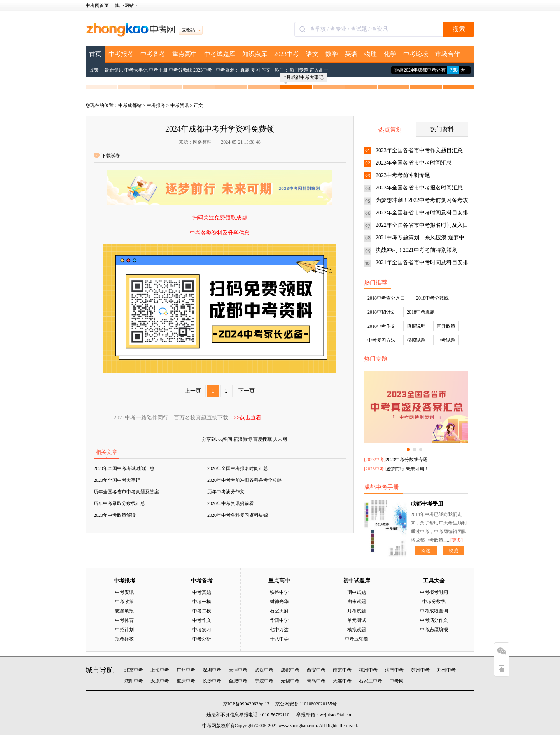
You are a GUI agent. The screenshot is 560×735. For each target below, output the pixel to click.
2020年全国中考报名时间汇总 (238, 468)
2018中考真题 (421, 312)
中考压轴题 (357, 639)
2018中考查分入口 (386, 298)
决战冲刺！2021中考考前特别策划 (416, 250)
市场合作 (448, 54)
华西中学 (279, 620)
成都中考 (290, 670)
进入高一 (319, 70)
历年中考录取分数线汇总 (119, 503)
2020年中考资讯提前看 (231, 503)
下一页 (247, 391)
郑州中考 (446, 670)
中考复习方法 (381, 340)
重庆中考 (186, 681)
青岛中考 (316, 681)
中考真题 (202, 592)
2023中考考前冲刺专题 (403, 175)
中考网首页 (97, 5)
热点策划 (390, 130)
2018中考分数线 (432, 298)
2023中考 (287, 54)
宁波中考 (264, 681)
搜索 (459, 29)
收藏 (453, 551)
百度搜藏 (262, 439)
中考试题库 (220, 54)
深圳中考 (212, 670)
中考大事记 (136, 70)
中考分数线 (180, 70)
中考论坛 (416, 54)
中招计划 (124, 630)
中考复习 (202, 630)
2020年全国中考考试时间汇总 (124, 468)
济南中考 (394, 670)
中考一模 (202, 602)
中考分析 (202, 639)
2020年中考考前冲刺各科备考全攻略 (245, 480)
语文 (312, 54)
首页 (95, 54)
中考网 (397, 681)
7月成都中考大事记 (304, 79)
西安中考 (316, 670)
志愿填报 (124, 611)
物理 (371, 54)
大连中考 (342, 681)
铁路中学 (279, 592)
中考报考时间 (434, 592)
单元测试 (357, 620)
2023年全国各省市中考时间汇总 (414, 163)
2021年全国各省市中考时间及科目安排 (422, 262)
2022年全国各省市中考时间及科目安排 (422, 213)
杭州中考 (368, 670)
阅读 (426, 551)
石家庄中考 (371, 681)
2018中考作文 (381, 326)
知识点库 (255, 54)
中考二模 (202, 611)
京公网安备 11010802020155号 (306, 704)
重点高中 (185, 54)
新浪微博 (243, 439)
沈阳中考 (134, 681)
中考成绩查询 (434, 611)
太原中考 (160, 681)
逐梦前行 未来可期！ (407, 469)
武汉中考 (264, 670)
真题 (245, 70)
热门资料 (442, 129)
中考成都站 (130, 105)
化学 (390, 54)
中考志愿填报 (434, 630)
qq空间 (225, 439)
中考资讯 (180, 105)
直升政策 (446, 326)
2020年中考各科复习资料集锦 (238, 515)
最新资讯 (114, 70)
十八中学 (279, 639)
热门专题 (299, 70)
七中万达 (279, 630)
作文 (266, 70)
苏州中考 (420, 670)
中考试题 (446, 340)
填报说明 (416, 326)
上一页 (193, 391)
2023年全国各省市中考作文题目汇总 (419, 150)
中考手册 (158, 70)
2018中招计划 (381, 312)
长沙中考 (212, 681)
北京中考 (134, 670)
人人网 (280, 439)
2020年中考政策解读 (115, 515)
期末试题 (357, 602)
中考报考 (121, 54)
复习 (255, 70)
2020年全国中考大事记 (117, 480)
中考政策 (124, 602)
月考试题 (357, 611)
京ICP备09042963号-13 (246, 704)
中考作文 (202, 620)
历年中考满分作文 (226, 492)
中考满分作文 (434, 620)
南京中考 (342, 670)
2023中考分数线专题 (407, 460)
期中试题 (357, 592)
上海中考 (160, 670)
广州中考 (186, 670)
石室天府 (279, 611)
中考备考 (153, 54)
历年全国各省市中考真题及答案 (126, 492)
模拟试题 (416, 340)
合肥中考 (238, 681)
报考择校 (124, 639)
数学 (332, 54)
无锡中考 (290, 681)
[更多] (457, 540)
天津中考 (238, 670)
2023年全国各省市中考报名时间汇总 (419, 188)
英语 (351, 54)
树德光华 (279, 602)
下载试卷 (107, 156)
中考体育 (124, 620)
